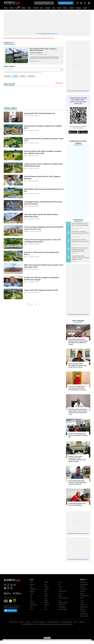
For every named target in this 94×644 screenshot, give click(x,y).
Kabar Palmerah (13, 622)
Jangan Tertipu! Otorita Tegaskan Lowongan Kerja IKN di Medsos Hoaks (43, 165)
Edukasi (79, 8)
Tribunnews (83, 612)
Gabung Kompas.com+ (52, 34)
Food (46, 598)
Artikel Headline (63, 609)
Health (32, 609)
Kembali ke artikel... (35, 61)
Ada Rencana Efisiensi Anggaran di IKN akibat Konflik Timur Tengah (42, 279)
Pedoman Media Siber (66, 622)
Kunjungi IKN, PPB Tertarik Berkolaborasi (39, 113)
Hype (46, 591)
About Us (22, 622)
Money (65, 8)
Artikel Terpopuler (63, 603)
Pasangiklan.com (85, 596)
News (6, 8)
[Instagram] (15, 585)
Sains (31, 607)
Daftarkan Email (10, 611)
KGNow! (82, 593)
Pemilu (32, 593)
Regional (32, 591)
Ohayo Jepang (62, 591)
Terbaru (15, 76)
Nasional (32, 584)
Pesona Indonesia (63, 598)
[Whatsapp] (8, 588)
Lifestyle (48, 8)
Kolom (12, 8)
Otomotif (36, 8)
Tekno (29, 8)
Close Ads (47, 638)
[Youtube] (5, 588)
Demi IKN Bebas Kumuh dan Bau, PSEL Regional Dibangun (42, 178)
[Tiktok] (11, 588)
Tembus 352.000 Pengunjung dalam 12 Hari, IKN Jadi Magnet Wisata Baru (42, 241)
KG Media (83, 591)
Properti (72, 8)
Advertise (29, 622)
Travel (85, 8)
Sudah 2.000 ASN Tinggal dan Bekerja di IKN (41, 290)
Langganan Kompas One (66, 3)
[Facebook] (5, 585)
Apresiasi (8, 76)
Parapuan (47, 605)
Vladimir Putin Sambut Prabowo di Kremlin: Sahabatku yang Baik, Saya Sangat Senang (77, 459)
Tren (54, 8)
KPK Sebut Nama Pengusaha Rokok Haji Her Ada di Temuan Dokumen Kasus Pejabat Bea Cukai (78, 412)
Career (75, 622)
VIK (59, 584)
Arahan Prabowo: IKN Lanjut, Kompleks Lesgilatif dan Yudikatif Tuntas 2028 (43, 152)
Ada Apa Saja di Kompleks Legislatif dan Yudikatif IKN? (43, 127)
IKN (31, 596)
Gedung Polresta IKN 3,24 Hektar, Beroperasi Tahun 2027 (44, 140)
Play (60, 600)
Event (17, 8)
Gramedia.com (84, 614)
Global (32, 587)
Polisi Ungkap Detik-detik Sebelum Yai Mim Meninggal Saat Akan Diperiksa (77, 482)
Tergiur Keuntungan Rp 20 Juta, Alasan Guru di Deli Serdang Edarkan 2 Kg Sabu (77, 388)
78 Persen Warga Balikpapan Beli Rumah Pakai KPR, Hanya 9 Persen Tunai (44, 228)
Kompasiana (83, 589)
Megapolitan (33, 589)
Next (39, 304)
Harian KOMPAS (84, 584)
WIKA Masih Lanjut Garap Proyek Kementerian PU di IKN (44, 190)
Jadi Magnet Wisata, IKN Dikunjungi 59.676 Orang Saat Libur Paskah (43, 203)
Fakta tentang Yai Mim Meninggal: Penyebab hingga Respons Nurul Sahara (78, 365)
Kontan (82, 598)
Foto (45, 607)
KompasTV (83, 587)
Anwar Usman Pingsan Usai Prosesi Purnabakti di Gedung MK (78, 435)
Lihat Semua (59, 83)
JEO (60, 587)
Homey (46, 596)
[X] (8, 585)
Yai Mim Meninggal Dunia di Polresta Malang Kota (77, 504)
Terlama (23, 76)
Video (46, 609)
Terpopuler (31, 76)
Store (60, 596)
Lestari (59, 8)
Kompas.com (84, 582)
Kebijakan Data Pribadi (53, 622)
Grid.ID (82, 603)
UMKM (46, 600)
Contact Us (82, 622)
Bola (42, 8)
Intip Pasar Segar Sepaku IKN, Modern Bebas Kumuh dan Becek (41, 215)
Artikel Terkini (62, 605)
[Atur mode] (81, 3)
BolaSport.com (84, 607)
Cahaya (23, 8)
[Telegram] (11, 585)
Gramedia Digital (84, 616)
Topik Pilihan (62, 607)
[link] (85, 3)
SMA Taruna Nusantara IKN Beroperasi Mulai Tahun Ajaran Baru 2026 (44, 266)
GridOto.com (83, 605)
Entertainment (34, 605)
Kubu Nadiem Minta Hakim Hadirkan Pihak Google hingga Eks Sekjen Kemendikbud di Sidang (78, 342)
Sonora (82, 600)
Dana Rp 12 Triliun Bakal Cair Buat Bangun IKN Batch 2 (41, 253)
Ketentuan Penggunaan (39, 622)
